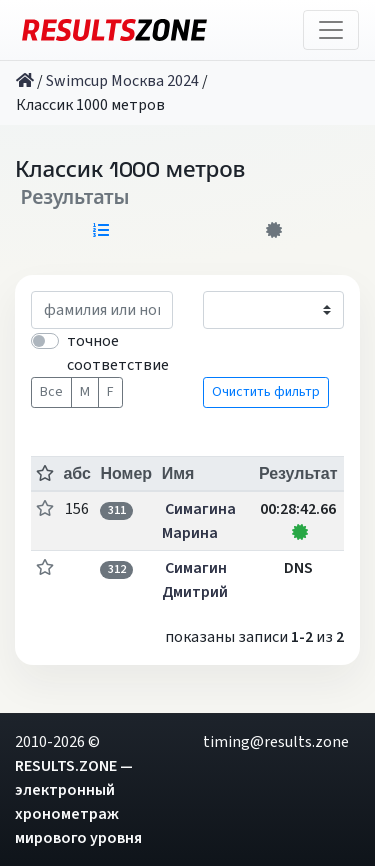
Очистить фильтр (266, 392)
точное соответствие (118, 353)
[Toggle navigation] (331, 30)
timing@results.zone (276, 742)
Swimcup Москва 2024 (122, 81)
